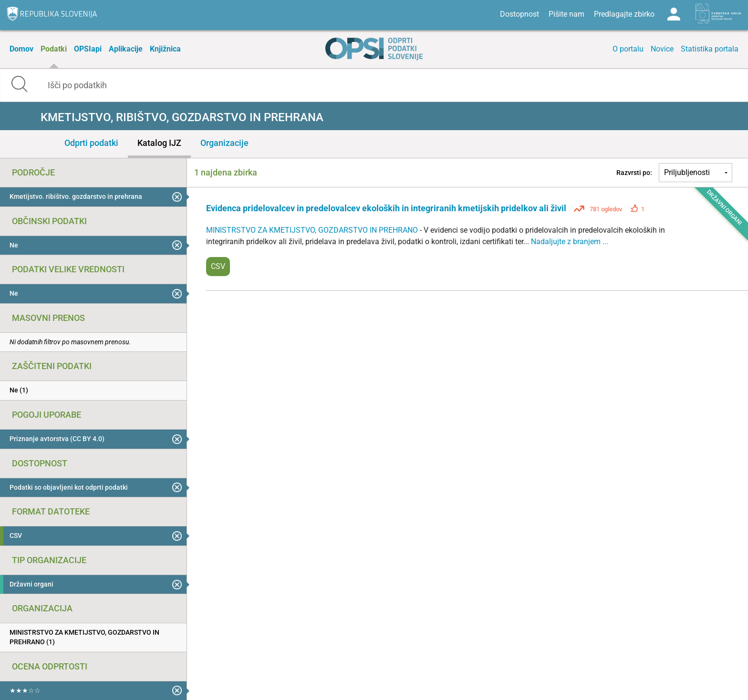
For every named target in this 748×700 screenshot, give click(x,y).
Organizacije (224, 143)
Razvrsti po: (634, 173)
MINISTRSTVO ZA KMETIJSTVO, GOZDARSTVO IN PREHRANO (313, 230)
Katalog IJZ (159, 143)
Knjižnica (165, 49)
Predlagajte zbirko (624, 14)
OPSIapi (88, 49)
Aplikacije (126, 49)
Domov (21, 49)
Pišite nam (566, 14)
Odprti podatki (91, 143)
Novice (662, 49)
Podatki (54, 49)
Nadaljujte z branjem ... (570, 242)
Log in (674, 14)
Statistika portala (710, 49)
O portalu (628, 49)
